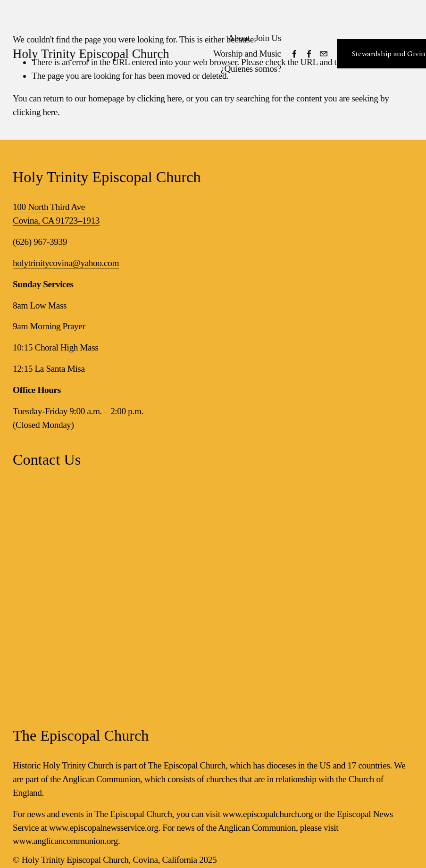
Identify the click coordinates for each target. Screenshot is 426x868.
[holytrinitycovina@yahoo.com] (324, 54)
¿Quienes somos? (251, 69)
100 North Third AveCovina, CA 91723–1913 (56, 214)
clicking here (160, 98)
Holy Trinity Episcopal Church (91, 54)
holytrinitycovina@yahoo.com (66, 263)
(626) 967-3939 (40, 242)
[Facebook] (294, 54)
